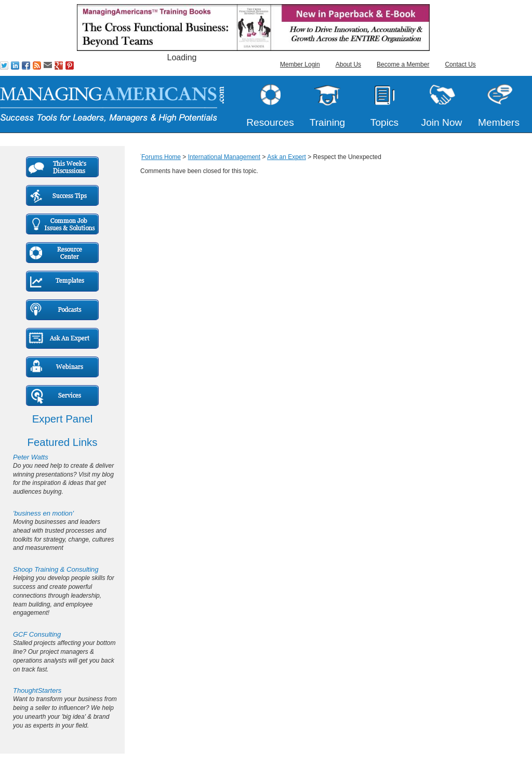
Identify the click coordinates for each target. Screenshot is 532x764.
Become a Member (403, 64)
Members (499, 122)
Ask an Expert (287, 157)
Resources (270, 122)
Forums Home (161, 157)
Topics (384, 122)
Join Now (442, 122)
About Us (348, 64)
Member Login (300, 64)
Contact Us (460, 64)
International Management (224, 157)
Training (328, 122)
